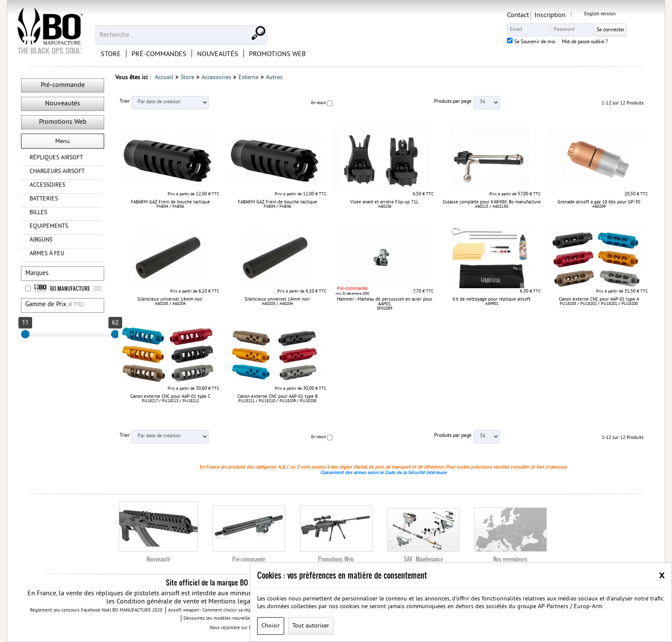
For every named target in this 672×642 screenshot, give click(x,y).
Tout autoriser (311, 626)
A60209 (599, 207)
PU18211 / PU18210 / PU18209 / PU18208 (277, 401)
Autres (274, 78)
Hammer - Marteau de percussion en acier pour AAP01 (385, 302)
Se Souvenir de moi (564, 42)
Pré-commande (63, 85)
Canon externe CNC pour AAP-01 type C (170, 397)
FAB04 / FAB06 (170, 207)
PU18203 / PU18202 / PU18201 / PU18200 (599, 304)
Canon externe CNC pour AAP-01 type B (277, 397)
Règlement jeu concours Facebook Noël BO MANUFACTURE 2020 (96, 611)
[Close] (662, 575)
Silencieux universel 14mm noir (170, 299)
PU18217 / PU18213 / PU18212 (170, 401)
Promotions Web (63, 122)
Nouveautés (63, 104)
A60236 (385, 207)
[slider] (25, 334)
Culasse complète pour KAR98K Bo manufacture (492, 202)
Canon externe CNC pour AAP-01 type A (599, 299)
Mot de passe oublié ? (614, 42)
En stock (319, 103)
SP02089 (384, 309)
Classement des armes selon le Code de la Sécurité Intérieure (383, 473)
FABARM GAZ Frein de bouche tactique (170, 202)
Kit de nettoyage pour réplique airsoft (492, 299)
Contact (547, 15)
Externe (248, 78)
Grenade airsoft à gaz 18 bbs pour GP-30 (599, 202)
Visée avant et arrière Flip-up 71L (384, 202)
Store (187, 78)
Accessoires (216, 78)
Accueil (164, 78)
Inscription (580, 15)
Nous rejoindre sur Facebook (243, 628)
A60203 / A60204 (170, 304)
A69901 (492, 304)
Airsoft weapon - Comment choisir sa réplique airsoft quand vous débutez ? (245, 611)
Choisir (271, 626)
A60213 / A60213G (492, 207)
